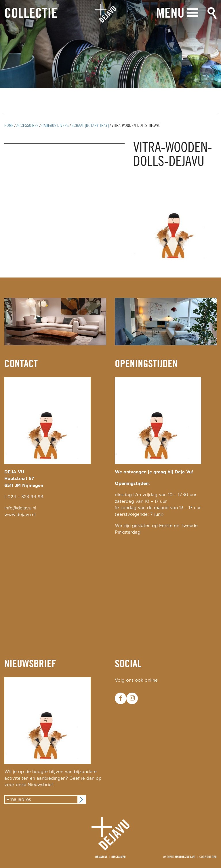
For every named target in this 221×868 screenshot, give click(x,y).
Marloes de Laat (185, 857)
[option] (110, 44)
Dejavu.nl (101, 857)
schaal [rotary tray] (90, 126)
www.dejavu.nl (20, 515)
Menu (170, 14)
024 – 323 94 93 (25, 497)
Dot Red (212, 857)
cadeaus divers (55, 126)
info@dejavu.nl (20, 508)
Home (9, 126)
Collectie (31, 14)
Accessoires (27, 126)
